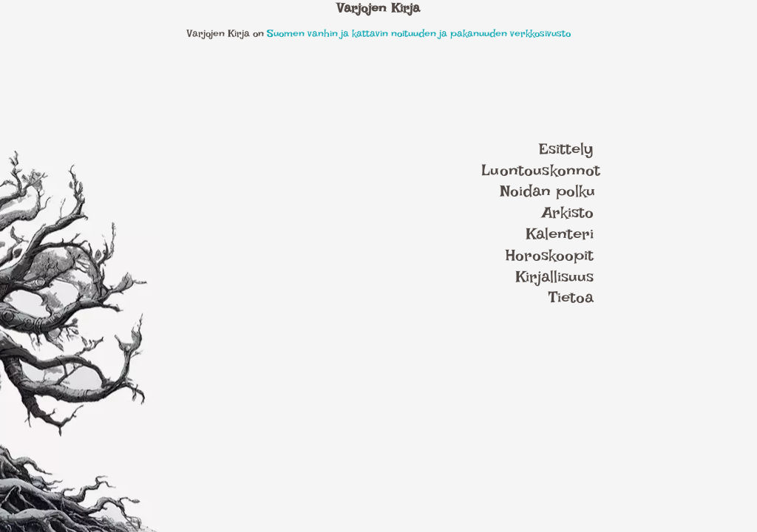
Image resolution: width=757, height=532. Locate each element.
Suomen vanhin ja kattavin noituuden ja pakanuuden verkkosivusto (419, 33)
